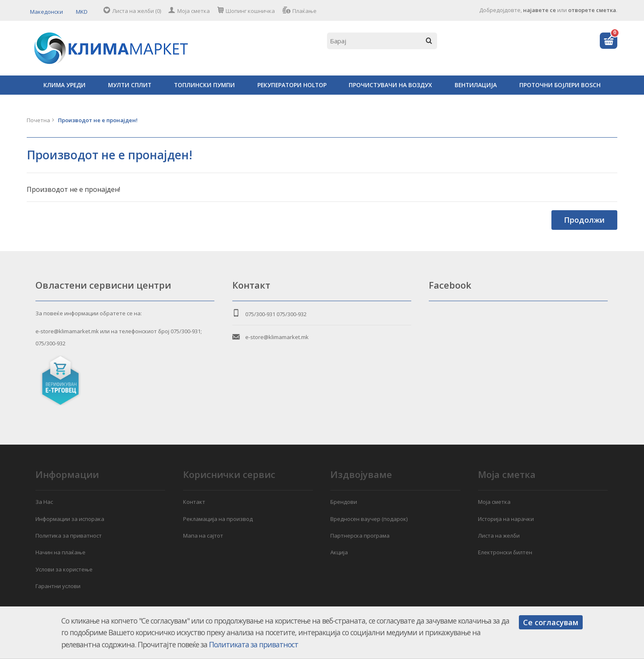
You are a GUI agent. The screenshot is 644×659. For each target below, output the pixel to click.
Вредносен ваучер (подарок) (369, 519)
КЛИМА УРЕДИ (64, 85)
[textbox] (382, 41)
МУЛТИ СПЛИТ (130, 85)
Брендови (344, 502)
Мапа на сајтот (203, 536)
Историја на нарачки (506, 519)
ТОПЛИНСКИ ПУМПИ (204, 85)
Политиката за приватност (254, 644)
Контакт (194, 502)
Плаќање (304, 11)
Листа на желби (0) (137, 11)
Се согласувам (551, 622)
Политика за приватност (69, 536)
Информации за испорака (70, 519)
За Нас (44, 502)
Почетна (38, 120)
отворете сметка (592, 10)
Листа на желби (499, 536)
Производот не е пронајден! (98, 120)
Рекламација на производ (218, 519)
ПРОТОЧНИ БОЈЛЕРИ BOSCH (560, 85)
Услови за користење (64, 569)
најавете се (540, 10)
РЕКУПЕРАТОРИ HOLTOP (292, 85)
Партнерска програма (360, 536)
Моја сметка (194, 11)
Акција (339, 552)
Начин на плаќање (60, 552)
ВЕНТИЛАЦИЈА (476, 85)
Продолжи (584, 220)
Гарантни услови (58, 586)
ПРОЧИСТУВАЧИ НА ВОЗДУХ (390, 85)
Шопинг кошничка (250, 11)
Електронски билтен (505, 552)
